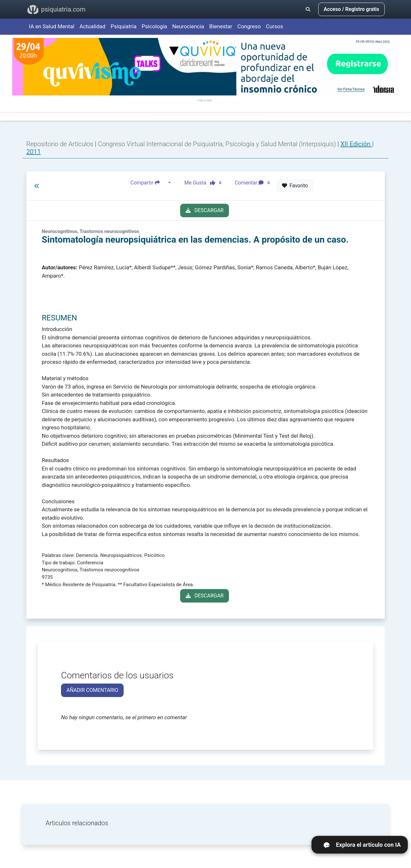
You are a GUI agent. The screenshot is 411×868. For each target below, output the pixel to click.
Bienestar (221, 26)
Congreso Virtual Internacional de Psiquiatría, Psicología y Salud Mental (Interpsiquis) (218, 144)
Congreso (249, 26)
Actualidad (93, 26)
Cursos (274, 26)
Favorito (295, 186)
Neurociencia (188, 26)
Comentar (254, 183)
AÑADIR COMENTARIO (92, 690)
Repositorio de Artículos (60, 144)
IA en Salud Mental (52, 26)
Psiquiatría (123, 26)
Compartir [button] (149, 183)
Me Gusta (205, 183)
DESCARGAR (205, 210)
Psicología (154, 26)
